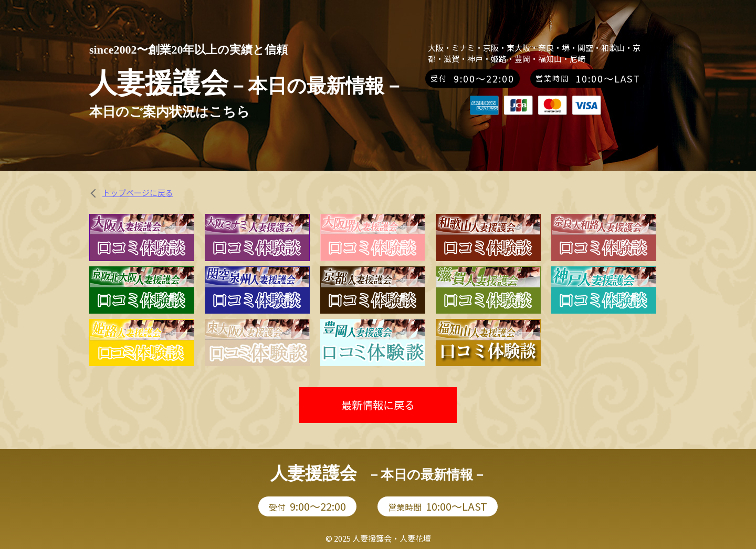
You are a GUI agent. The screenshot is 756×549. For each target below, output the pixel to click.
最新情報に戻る (378, 405)
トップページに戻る (138, 193)
